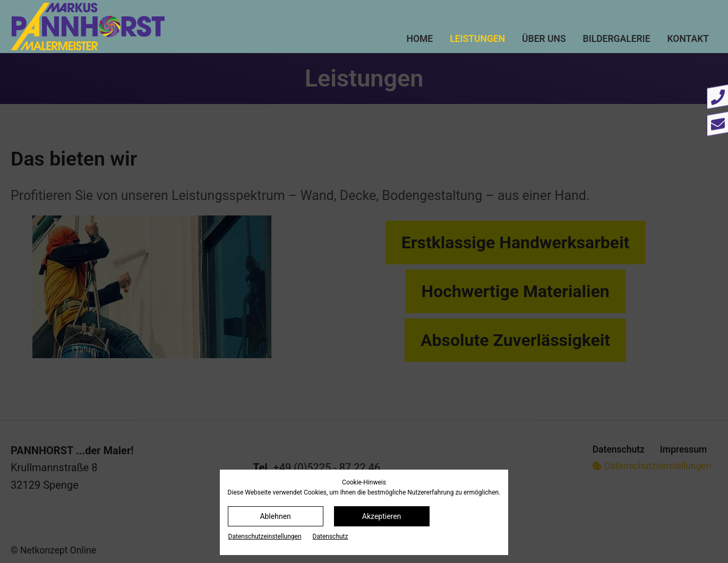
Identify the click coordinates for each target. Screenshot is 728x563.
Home (420, 39)
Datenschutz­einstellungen (265, 536)
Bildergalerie (617, 39)
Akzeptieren (382, 516)
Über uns (544, 39)
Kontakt (688, 39)
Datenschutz (331, 536)
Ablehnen (275, 516)
